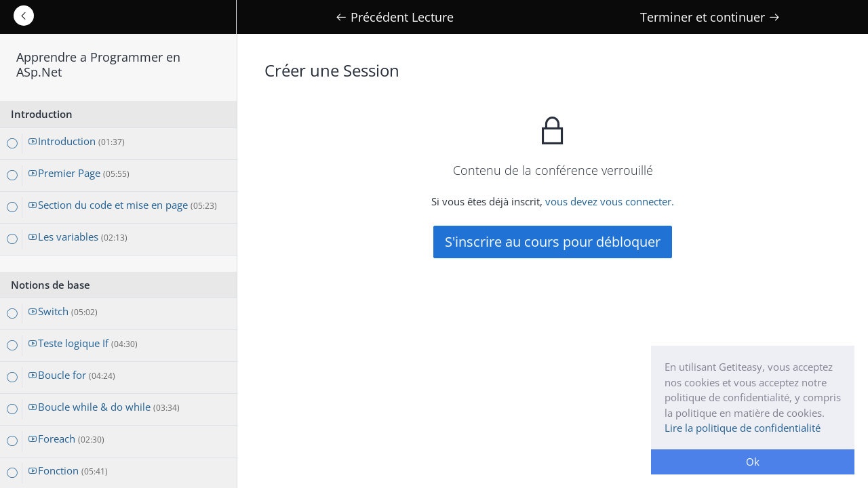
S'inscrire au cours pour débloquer (553, 242)
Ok (753, 462)
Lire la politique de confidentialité (743, 428)
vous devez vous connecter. (610, 201)
